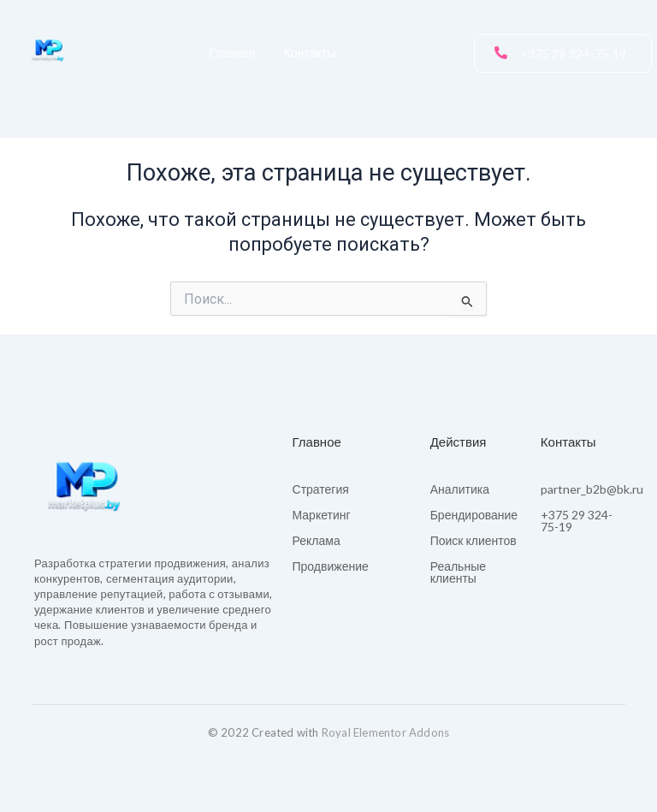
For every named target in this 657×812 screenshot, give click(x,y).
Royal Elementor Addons (385, 732)
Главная (232, 53)
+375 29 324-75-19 (577, 521)
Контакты (310, 53)
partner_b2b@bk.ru (592, 489)
